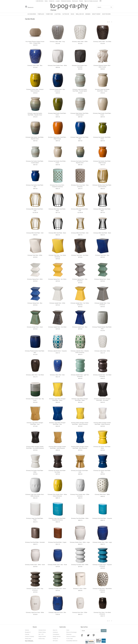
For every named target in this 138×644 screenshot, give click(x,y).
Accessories (32, 14)
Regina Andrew (42, 636)
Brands (88, 14)
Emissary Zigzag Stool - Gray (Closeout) (80, 280)
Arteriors (27, 630)
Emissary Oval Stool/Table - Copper (57, 542)
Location (57, 1)
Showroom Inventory (66, 1)
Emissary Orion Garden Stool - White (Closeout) (80, 495)
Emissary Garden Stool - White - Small (35, 565)
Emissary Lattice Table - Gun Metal (102, 42)
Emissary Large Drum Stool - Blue (57, 612)
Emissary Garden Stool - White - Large (80, 542)
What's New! (96, 14)
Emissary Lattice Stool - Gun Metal (35, 375)
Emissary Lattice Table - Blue (35, 65)
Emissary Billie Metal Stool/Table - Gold (35, 210)
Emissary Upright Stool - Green (35, 327)
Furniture (49, 14)
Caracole (27, 634)
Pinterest (94, 635)
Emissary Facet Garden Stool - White (57, 65)
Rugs (72, 14)
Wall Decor (80, 14)
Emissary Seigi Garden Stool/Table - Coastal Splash (80, 114)
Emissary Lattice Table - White (80, 42)
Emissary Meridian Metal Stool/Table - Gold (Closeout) (102, 186)
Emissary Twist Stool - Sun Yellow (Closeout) (57, 256)
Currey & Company (29, 636)
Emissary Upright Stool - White (57, 303)
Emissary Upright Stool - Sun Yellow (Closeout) (80, 304)
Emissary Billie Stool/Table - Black (57, 233)
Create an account (94, 1)
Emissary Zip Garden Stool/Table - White (35, 471)
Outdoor (66, 14)
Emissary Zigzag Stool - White (35, 279)
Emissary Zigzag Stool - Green (102, 279)
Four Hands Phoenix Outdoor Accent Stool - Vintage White (35, 42)
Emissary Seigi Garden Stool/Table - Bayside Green (35, 138)
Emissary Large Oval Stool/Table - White (35, 519)
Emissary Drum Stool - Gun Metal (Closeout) (102, 613)
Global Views (28, 639)
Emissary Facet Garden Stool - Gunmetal (80, 66)
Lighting (58, 14)
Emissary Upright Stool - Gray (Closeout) (102, 304)
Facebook (82, 635)
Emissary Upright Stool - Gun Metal (57, 327)
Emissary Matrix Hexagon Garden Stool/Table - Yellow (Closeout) (80, 423)
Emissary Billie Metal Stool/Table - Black (57, 210)
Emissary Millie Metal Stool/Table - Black (102, 210)
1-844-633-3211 (40, 1)
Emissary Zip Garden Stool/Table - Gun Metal (57, 471)
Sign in (86, 1)
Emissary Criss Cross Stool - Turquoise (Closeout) (57, 186)
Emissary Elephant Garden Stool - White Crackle (102, 66)
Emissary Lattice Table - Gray (57, 42)
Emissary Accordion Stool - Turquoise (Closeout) (102, 565)
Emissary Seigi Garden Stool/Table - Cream (102, 114)
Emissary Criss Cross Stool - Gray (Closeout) (80, 186)
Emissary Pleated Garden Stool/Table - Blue (35, 352)
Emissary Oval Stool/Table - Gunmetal (35, 542)
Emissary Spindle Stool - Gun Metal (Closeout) (102, 376)
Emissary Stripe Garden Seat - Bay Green (35, 400)
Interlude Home (42, 630)
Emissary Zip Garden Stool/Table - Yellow (102, 447)
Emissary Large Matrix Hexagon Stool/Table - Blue (57, 423)
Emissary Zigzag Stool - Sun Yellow (57, 279)
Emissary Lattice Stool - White (102, 351)
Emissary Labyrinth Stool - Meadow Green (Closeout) (80, 352)
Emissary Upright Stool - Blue (80, 327)
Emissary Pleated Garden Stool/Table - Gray (102, 328)
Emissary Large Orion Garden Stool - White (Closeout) (35, 495)
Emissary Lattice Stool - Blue (57, 375)
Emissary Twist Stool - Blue (102, 255)
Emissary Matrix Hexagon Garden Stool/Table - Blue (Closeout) (80, 447)
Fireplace (41, 14)
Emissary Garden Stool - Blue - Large (102, 542)
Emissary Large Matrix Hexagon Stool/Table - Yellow (57, 400)
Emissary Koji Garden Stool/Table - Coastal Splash (35, 162)
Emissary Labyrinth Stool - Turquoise (57, 351)
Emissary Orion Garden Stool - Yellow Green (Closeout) (57, 495)
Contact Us (51, 1)
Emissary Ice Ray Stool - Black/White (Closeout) (102, 589)
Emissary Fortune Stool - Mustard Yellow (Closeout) (35, 90)
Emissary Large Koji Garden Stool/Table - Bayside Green (35, 114)
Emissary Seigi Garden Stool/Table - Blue (80, 138)
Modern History (42, 632)
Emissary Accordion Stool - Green (57, 589)
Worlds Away (42, 639)
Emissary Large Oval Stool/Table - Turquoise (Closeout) (57, 519)
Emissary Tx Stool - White (80, 589)
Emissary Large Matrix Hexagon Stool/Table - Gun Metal (102, 400)
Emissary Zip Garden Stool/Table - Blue (102, 471)
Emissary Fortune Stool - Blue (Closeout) (57, 90)
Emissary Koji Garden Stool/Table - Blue (35, 186)
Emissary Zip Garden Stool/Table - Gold (80, 471)
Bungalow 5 (28, 632)
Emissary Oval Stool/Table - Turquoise (102, 518)
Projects (81, 1)
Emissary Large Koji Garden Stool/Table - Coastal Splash (80, 90)
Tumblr (105, 635)
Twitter (88, 635)
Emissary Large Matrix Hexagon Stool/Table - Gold (35, 423)
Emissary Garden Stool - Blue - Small (57, 565)
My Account (75, 1)
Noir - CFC (41, 634)
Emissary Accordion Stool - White (80, 565)
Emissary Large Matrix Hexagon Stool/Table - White (80, 400)
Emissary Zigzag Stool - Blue (35, 303)
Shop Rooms (106, 14)
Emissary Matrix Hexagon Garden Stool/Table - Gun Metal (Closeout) (35, 447)
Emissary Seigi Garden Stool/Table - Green (57, 114)
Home (46, 1)
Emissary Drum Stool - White (80, 612)
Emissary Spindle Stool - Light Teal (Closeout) (80, 376)
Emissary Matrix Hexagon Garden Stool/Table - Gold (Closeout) (57, 447)
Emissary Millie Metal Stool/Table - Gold (80, 210)
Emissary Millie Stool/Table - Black (102, 233)
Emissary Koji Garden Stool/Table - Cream (57, 162)
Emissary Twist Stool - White (35, 255)
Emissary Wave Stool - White (102, 494)
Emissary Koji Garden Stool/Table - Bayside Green (80, 162)
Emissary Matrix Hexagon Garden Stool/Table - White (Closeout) (102, 423)
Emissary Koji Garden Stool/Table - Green (102, 138)
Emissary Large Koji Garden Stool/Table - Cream (102, 90)
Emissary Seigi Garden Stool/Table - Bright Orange (57, 138)
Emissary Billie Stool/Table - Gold (35, 233)
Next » (112, 22)
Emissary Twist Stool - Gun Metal (80, 255)
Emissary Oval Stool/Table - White (80, 518)
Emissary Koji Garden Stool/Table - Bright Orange (102, 162)
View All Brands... (29, 641)
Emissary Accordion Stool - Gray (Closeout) (35, 589)
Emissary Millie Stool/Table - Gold (80, 233)
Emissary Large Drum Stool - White (35, 612)
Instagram (99, 635)
